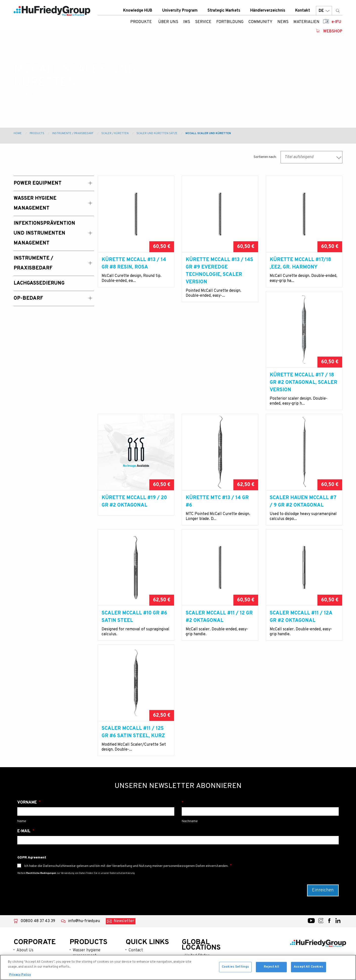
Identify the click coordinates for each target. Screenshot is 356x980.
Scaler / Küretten (115, 133)
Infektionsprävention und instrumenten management (95, 914)
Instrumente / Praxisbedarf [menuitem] (33, 263)
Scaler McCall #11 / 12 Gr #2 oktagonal (303, 524)
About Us (25, 887)
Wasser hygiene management (87, 890)
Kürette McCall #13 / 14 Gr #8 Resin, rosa (134, 264)
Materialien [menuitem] (306, 24)
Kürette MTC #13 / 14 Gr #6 (301, 394)
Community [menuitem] (260, 24)
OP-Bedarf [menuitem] (28, 298)
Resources (26, 934)
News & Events (30, 927)
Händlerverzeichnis (268, 12)
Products (37, 133)
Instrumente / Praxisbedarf (73, 133)
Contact (136, 887)
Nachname (260, 739)
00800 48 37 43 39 (38, 858)
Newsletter (124, 858)
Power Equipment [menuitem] (38, 183)
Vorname (28, 739)
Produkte (141, 24)
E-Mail (24, 768)
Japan (190, 924)
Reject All (271, 968)
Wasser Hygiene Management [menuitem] (35, 203)
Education (25, 911)
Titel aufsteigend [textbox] (299, 157)
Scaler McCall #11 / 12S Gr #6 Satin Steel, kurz (217, 654)
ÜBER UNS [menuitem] (168, 24)
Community (27, 919)
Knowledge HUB (138, 12)
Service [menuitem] (203, 24)
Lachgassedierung (89, 940)
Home (18, 133)
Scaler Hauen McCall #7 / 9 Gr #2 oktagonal (135, 524)
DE (324, 12)
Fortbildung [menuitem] (230, 24)
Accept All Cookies (308, 968)
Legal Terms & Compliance (141, 929)
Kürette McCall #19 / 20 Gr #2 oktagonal (218, 394)
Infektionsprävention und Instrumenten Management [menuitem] (44, 233)
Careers (136, 919)
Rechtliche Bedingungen (41, 810)
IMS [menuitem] (187, 24)
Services (24, 903)
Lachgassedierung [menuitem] (39, 283)
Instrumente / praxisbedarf (85, 930)
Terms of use (140, 940)
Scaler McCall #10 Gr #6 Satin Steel (218, 524)
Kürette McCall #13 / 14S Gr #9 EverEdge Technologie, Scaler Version (219, 271)
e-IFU (336, 24)
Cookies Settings (235, 968)
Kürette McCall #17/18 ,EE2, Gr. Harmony (300, 264)
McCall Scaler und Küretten (208, 133)
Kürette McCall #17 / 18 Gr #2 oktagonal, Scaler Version (135, 397)
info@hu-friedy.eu (84, 858)
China (190, 908)
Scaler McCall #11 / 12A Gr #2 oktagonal (133, 654)
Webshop (333, 33)
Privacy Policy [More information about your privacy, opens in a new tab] (20, 976)
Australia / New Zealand (206, 900)
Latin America (197, 916)
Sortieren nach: (265, 157)
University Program (180, 12)
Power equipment (89, 900)
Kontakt (303, 12)
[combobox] (311, 157)
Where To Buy (141, 911)
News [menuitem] (283, 24)
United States (197, 892)
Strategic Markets (224, 12)
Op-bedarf (82, 948)
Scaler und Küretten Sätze (157, 133)
